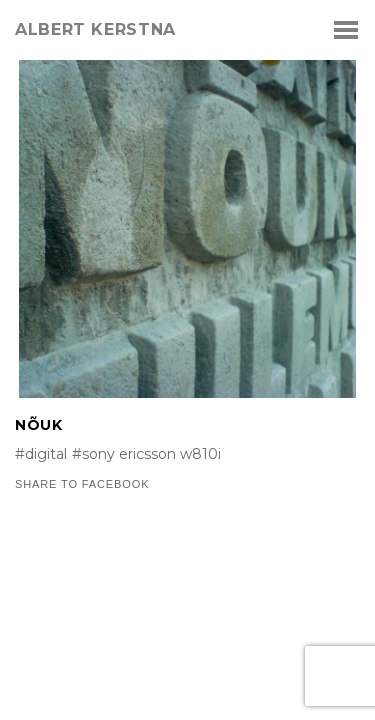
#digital (41, 454)
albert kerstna (95, 30)
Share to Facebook (82, 484)
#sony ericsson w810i (146, 454)
